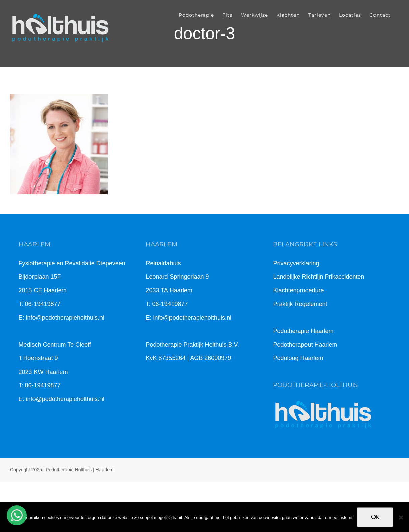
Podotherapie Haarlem (303, 331)
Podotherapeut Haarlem (305, 345)
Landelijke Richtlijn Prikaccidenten (319, 277)
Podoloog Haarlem (298, 358)
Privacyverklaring (296, 263)
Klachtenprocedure (298, 290)
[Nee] (401, 517)
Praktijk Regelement (300, 304)
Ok (375, 517)
